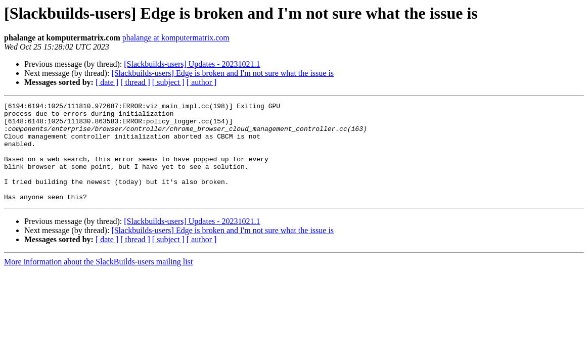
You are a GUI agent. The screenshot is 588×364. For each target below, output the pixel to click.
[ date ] (107, 82)
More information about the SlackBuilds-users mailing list (98, 281)
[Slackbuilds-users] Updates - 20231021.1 (192, 64)
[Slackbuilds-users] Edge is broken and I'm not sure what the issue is (222, 73)
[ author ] (202, 82)
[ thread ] (135, 82)
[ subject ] (168, 82)
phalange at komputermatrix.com (176, 38)
